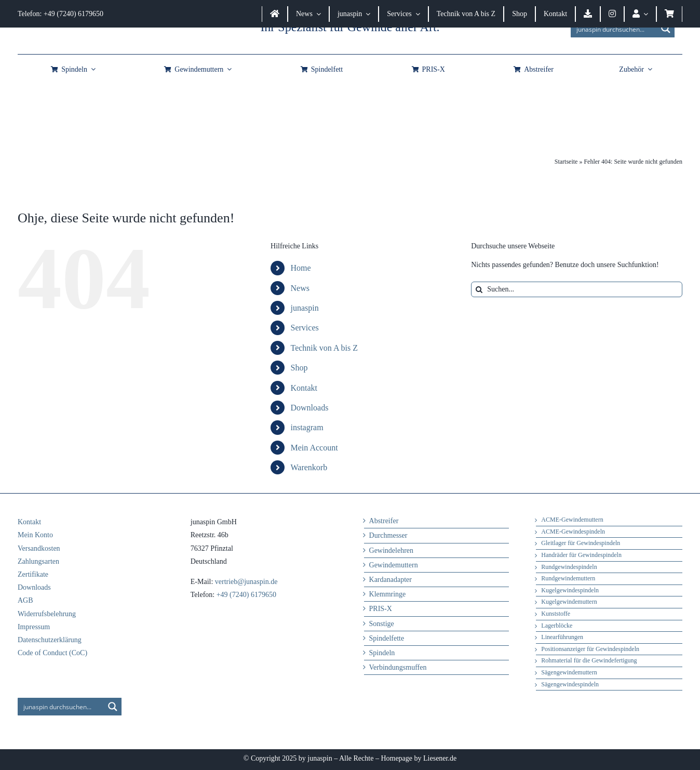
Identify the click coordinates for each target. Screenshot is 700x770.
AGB (25, 600)
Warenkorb (309, 467)
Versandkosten (39, 548)
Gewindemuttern (394, 565)
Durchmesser (388, 535)
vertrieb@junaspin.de (246, 582)
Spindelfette (387, 638)
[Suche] (479, 289)
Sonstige (382, 624)
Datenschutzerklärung (50, 640)
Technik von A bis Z (325, 348)
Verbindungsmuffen (398, 667)
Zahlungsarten (38, 561)
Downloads (310, 408)
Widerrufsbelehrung (47, 614)
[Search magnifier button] (666, 29)
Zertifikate (33, 574)
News (300, 288)
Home (301, 268)
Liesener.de (440, 758)
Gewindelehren (392, 550)
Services (305, 328)
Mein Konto (35, 535)
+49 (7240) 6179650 (246, 595)
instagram (307, 427)
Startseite (566, 162)
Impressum (34, 627)
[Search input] (614, 29)
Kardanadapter (391, 580)
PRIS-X (381, 609)
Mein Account (314, 448)
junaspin (305, 308)
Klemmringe (388, 594)
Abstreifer (384, 521)
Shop (299, 368)
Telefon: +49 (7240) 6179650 (60, 14)
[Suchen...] (577, 289)
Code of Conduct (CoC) (52, 653)
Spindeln (382, 653)
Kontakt (304, 388)
